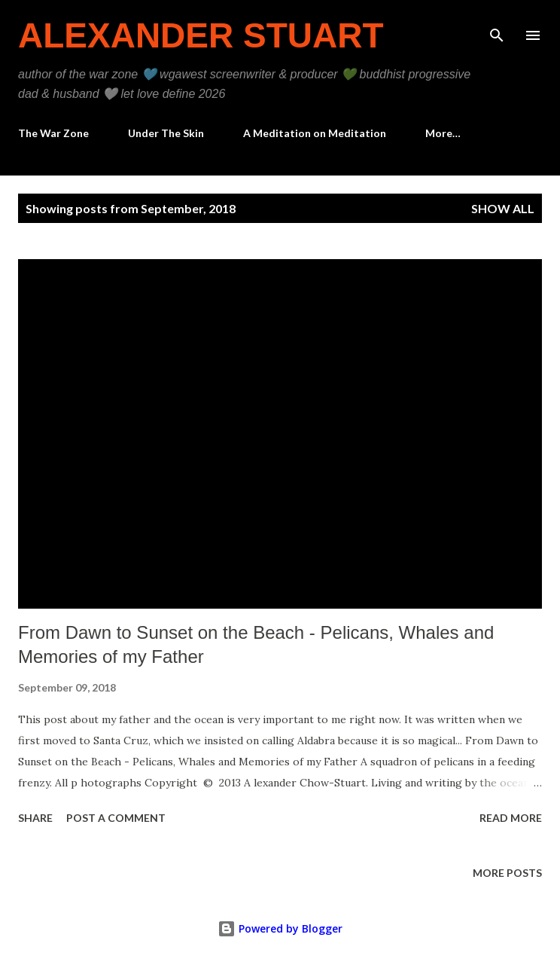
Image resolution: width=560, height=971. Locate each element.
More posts (507, 873)
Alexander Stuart (201, 35)
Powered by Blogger (280, 928)
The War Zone (53, 133)
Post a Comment (116, 818)
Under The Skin (166, 133)
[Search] (497, 27)
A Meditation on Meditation (315, 133)
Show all (503, 208)
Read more (511, 818)
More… (443, 133)
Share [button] (35, 818)
